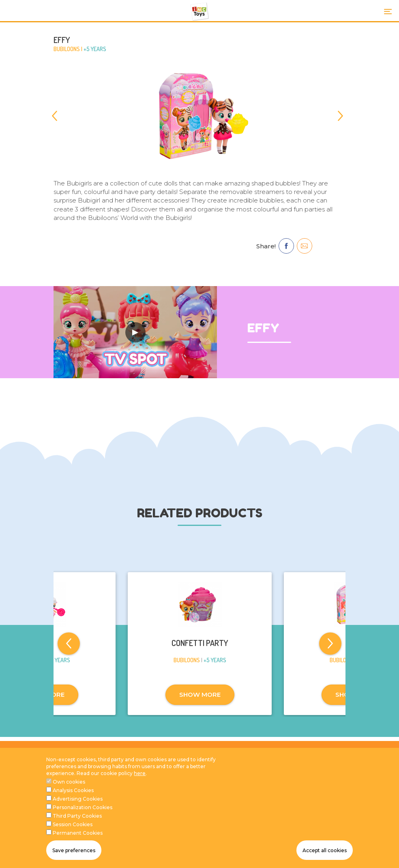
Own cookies (69, 793)
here (140, 785)
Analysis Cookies (73, 802)
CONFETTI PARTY (200, 643)
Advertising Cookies (78, 810)
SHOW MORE (200, 695)
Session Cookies (73, 836)
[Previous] (59, 116)
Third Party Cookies (77, 827)
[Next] (340, 116)
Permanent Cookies (78, 844)
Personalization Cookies (83, 819)
